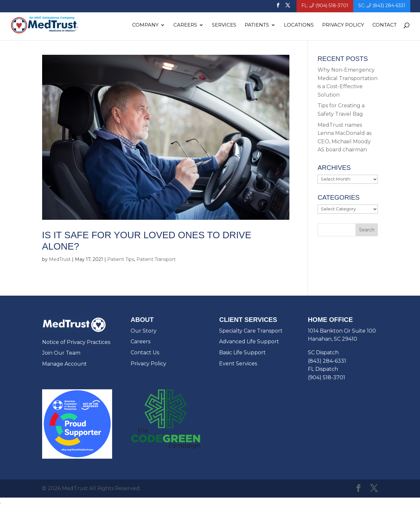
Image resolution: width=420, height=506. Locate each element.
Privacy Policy (343, 25)
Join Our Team (61, 353)
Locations (299, 25)
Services (224, 25)
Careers (185, 25)
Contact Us (145, 353)
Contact (385, 25)
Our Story (144, 331)
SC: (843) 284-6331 (382, 6)
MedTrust (60, 259)
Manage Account (64, 364)
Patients (257, 25)
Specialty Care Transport (251, 331)
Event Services (238, 364)
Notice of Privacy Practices (76, 342)
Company (145, 25)
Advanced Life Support (249, 341)
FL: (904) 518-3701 (325, 6)
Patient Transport (156, 259)
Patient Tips (121, 259)
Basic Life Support (242, 353)
